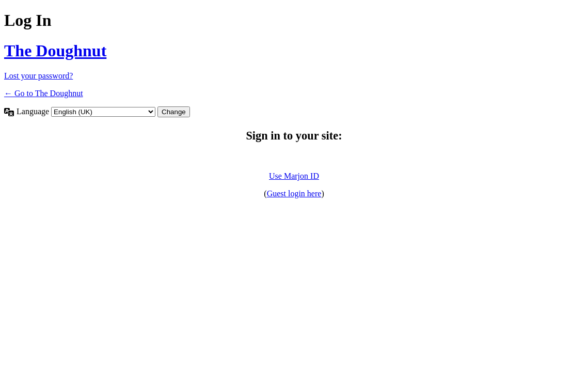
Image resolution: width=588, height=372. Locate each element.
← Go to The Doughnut (44, 93)
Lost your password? (38, 76)
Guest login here (294, 193)
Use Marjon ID (294, 176)
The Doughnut (55, 51)
